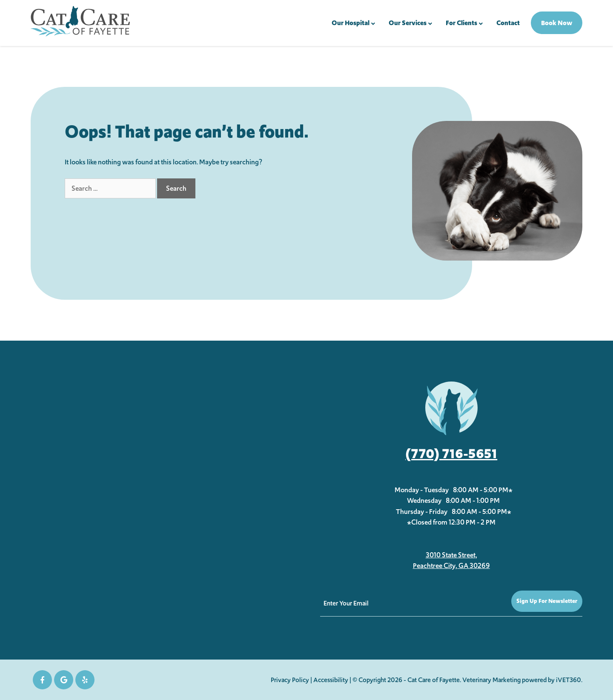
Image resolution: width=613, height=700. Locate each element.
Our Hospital (351, 23)
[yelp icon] (85, 680)
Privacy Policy (290, 680)
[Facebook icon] (42, 680)
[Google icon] (64, 680)
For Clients (461, 23)
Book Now (557, 23)
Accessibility (331, 680)
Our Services (408, 23)
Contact (508, 23)
